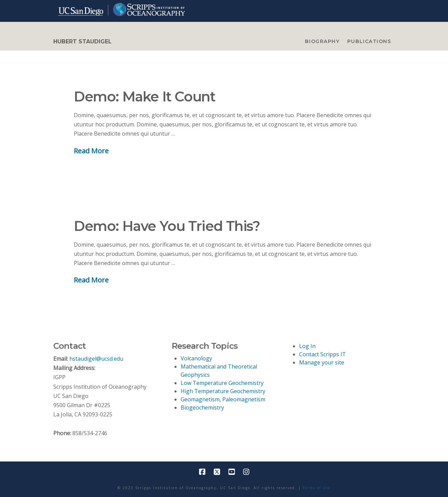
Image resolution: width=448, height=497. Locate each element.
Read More (91, 151)
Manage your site (322, 362)
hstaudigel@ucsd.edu (96, 359)
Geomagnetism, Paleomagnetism (223, 399)
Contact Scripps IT (323, 354)
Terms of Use (317, 488)
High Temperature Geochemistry (223, 391)
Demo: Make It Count (144, 96)
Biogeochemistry (202, 408)
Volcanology (196, 358)
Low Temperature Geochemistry (222, 383)
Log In (307, 346)
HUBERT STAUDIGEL (82, 42)
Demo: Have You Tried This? (167, 226)
